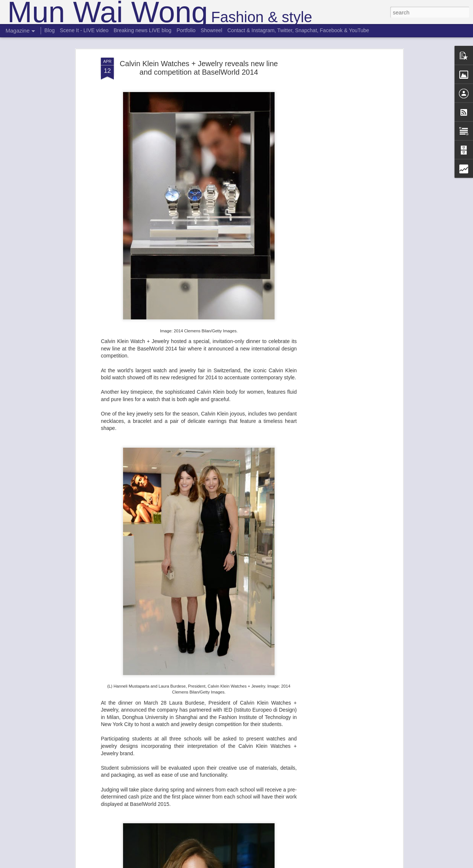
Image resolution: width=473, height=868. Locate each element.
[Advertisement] (337, 168)
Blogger (260, 864)
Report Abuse (281, 864)
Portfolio (186, 30)
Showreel (211, 30)
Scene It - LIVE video (84, 30)
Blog (50, 30)
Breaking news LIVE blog (142, 30)
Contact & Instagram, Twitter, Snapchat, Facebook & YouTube (298, 30)
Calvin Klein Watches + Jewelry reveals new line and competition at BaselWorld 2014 (199, 62)
